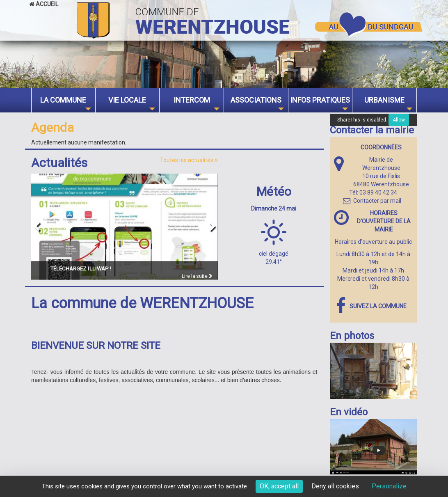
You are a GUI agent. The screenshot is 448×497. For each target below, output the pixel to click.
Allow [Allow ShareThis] (399, 120)
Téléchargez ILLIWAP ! (81, 268)
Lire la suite (197, 276)
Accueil (44, 4)
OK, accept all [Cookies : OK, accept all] (279, 486)
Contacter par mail (372, 201)
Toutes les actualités (189, 160)
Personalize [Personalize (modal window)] (389, 486)
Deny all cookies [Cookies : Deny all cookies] (335, 486)
